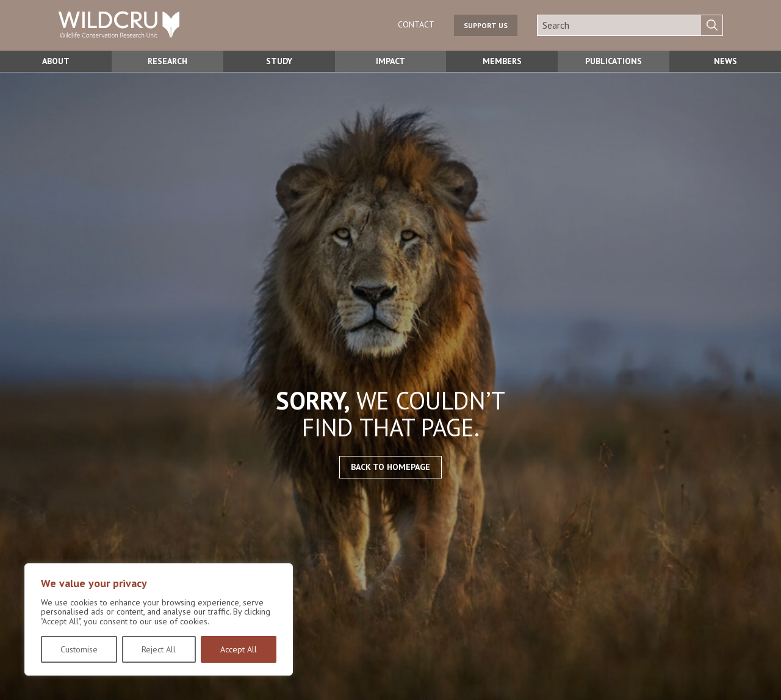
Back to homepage (390, 467)
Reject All (159, 649)
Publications (614, 61)
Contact (416, 24)
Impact (391, 61)
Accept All (239, 649)
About (56, 61)
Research (167, 61)
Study (279, 61)
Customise (79, 649)
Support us (486, 25)
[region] (159, 619)
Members (502, 61)
